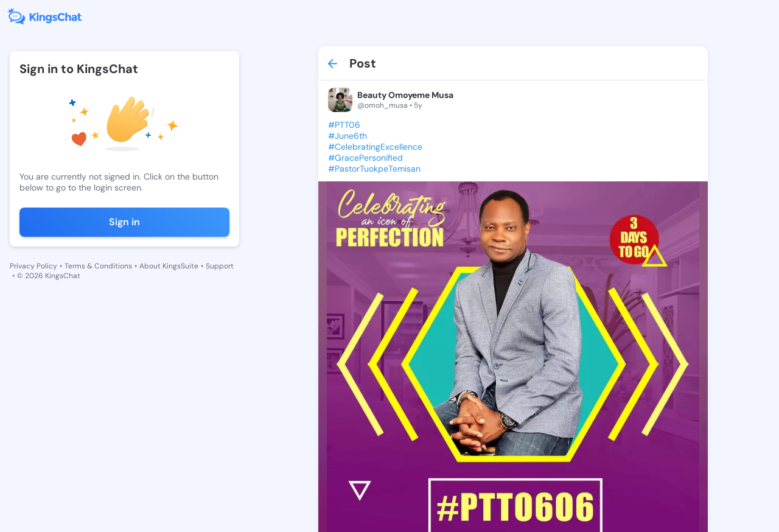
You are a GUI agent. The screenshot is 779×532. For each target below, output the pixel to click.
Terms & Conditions (98, 266)
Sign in (124, 222)
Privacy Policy (33, 266)
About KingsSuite (169, 266)
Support (220, 266)
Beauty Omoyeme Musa (405, 95)
